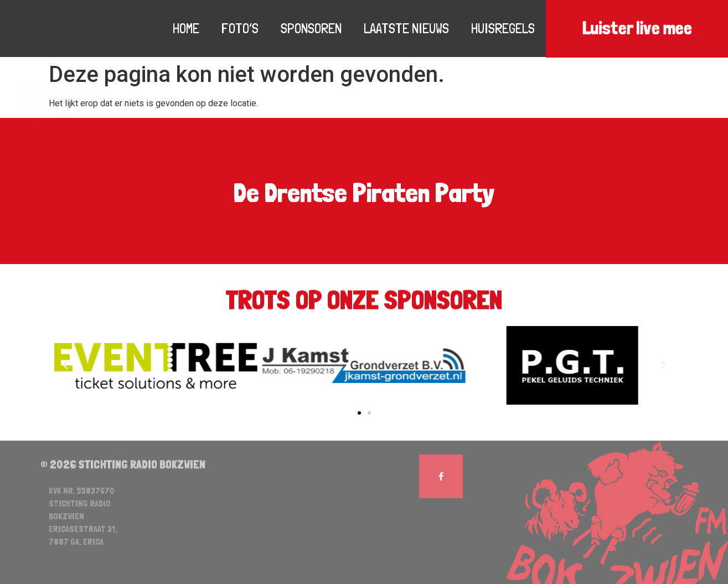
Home (186, 28)
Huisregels (503, 28)
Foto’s (240, 28)
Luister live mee (637, 29)
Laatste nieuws (406, 28)
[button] (359, 413)
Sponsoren (311, 28)
